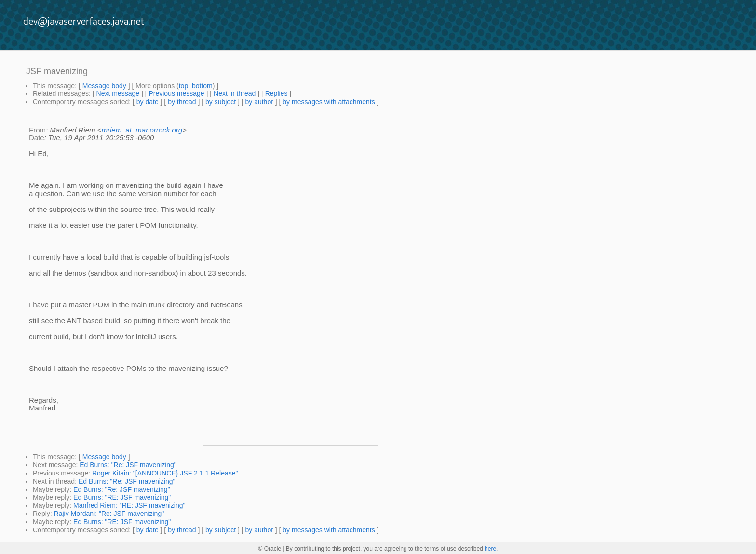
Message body (104, 86)
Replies (277, 93)
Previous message (176, 93)
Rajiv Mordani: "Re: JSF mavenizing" (109, 514)
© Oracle (270, 549)
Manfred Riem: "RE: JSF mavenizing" (129, 505)
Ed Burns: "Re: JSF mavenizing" (128, 465)
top (183, 86)
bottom (202, 86)
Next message (118, 93)
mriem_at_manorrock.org (142, 130)
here (490, 549)
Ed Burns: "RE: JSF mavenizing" (122, 497)
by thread (182, 102)
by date (148, 102)
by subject (221, 102)
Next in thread (235, 93)
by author (259, 102)
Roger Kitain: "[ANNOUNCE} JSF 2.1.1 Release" (165, 473)
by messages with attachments (329, 102)
